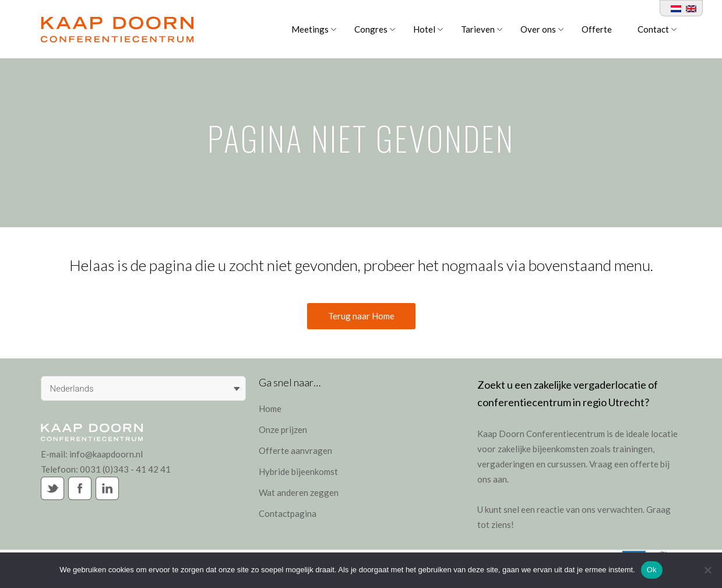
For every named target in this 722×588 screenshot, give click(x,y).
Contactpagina (288, 513)
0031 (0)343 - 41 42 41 (125, 469)
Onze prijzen (283, 429)
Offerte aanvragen (295, 450)
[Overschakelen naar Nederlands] (674, 8)
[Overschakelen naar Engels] (689, 8)
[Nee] (707, 570)
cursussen (566, 464)
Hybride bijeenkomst (298, 471)
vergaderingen (506, 464)
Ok (652, 570)
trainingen (633, 449)
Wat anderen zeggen (299, 492)
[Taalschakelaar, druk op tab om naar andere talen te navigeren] (144, 388)
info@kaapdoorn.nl (106, 454)
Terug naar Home (361, 316)
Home (270, 409)
